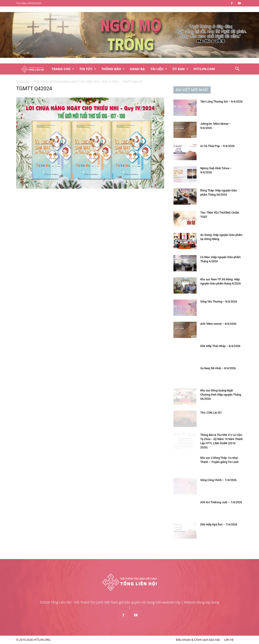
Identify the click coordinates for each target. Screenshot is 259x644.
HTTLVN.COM (204, 69)
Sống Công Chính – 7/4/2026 (218, 480)
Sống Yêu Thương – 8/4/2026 (219, 302)
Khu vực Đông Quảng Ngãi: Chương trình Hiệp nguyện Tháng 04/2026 (221, 395)
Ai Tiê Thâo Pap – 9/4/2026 (217, 146)
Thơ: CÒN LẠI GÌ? (211, 413)
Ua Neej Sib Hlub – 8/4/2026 (218, 368)
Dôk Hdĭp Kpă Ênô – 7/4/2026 (219, 525)
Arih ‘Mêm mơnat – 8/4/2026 (218, 324)
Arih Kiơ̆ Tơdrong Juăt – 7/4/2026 (221, 502)
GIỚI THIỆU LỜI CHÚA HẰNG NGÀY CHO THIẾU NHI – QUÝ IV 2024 (76, 82)
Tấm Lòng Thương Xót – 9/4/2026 (221, 102)
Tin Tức (88, 69)
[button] (237, 69)
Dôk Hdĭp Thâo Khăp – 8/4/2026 (220, 346)
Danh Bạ (137, 69)
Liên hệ (229, 640)
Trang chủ (23, 82)
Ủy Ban (180, 69)
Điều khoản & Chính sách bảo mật (198, 640)
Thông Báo (113, 69)
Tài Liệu (159, 69)
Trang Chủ (63, 69)
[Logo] (32, 69)
